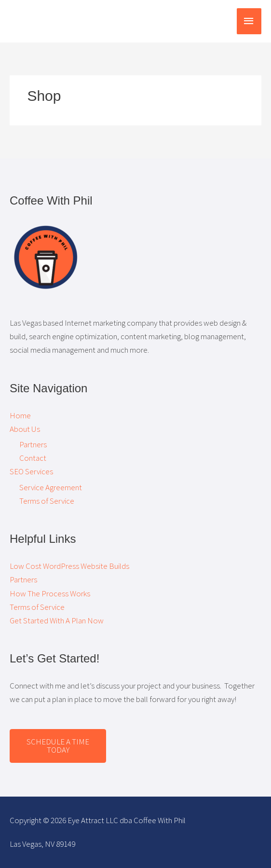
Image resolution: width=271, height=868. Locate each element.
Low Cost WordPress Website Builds (69, 566)
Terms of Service (47, 501)
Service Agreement (51, 487)
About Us (25, 429)
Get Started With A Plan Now (57, 620)
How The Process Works (50, 593)
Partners (33, 444)
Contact (33, 458)
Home (20, 415)
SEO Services (31, 471)
